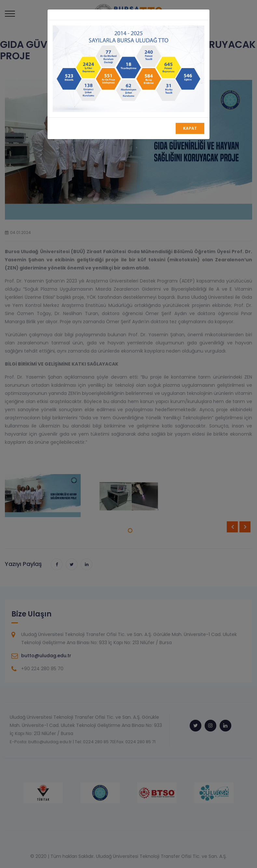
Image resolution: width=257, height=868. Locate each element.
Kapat (190, 128)
